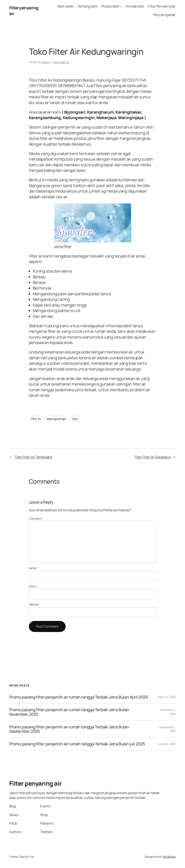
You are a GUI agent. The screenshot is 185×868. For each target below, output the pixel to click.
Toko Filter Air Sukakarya (152, 457)
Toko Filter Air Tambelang (33, 457)
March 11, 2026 (167, 697)
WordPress (169, 857)
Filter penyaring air (35, 783)
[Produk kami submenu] (121, 6)
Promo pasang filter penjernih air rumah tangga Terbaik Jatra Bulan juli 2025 (77, 744)
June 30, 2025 (167, 744)
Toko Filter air (61, 62)
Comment (36, 519)
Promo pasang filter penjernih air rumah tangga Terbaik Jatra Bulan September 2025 (69, 729)
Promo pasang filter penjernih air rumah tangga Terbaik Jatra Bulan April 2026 (79, 697)
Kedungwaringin (56, 419)
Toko (75, 419)
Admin (46, 62)
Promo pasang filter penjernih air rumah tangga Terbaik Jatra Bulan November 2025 (69, 712)
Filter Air (36, 419)
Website (34, 604)
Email (33, 586)
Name (33, 568)
